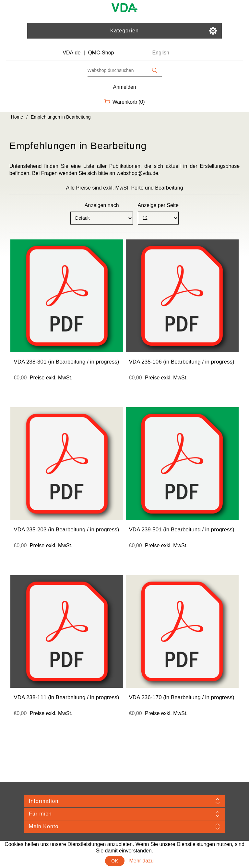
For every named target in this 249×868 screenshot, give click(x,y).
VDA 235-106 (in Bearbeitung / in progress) (182, 362)
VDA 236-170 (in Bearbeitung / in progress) (182, 697)
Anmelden (125, 87)
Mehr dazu (141, 861)
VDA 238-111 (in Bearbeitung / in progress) (66, 697)
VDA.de (71, 53)
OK (115, 861)
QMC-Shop (101, 53)
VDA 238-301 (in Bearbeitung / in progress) (66, 362)
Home (17, 117)
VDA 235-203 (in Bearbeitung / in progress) (66, 530)
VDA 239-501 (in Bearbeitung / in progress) (182, 530)
